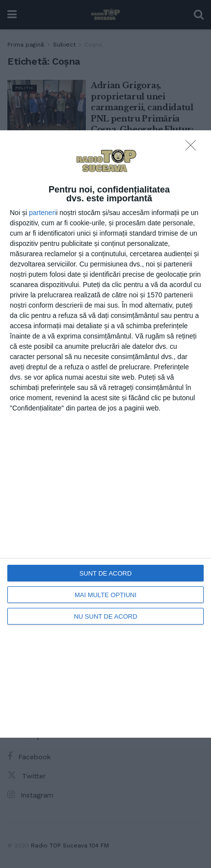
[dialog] (105, 434)
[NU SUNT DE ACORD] (193, 148)
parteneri (42, 213)
